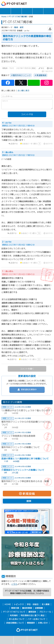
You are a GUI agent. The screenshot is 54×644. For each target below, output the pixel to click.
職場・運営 (19, 27)
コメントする (27, 114)
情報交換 (38, 11)
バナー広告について (36, 619)
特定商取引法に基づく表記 (33, 615)
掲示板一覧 (20, 640)
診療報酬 (39, 608)
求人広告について (17, 619)
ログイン (44, 4)
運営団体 (32, 612)
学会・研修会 (27, 11)
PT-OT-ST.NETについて (14, 612)
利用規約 (14, 615)
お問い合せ (43, 623)
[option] (27, 521)
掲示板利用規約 (47, 640)
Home (4, 17)
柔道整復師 (41, 75)
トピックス (5, 11)
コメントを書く (27, 369)
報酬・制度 (49, 11)
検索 (7, 640)
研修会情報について (15, 623)
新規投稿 (34, 640)
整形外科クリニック (22, 75)
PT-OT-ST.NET (14, 4)
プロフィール (45, 612)
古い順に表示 (23, 91)
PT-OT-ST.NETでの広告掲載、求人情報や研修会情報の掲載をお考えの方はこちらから (27, 592)
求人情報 (16, 11)
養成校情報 (27, 608)
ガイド (39, 4)
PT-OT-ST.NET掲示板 (18, 17)
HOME (8, 604)
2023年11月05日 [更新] (26, 68)
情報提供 (31, 623)
